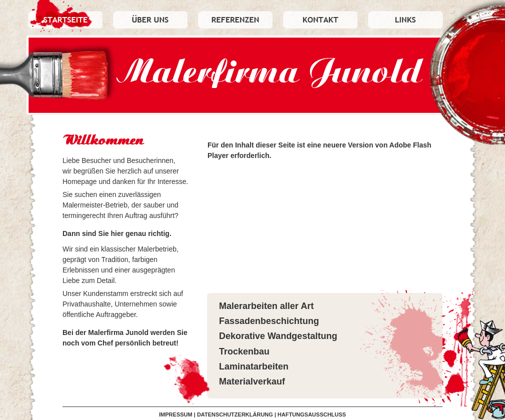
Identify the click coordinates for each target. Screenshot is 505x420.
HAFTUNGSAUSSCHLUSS (312, 414)
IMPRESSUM (176, 414)
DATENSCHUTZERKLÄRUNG (235, 414)
